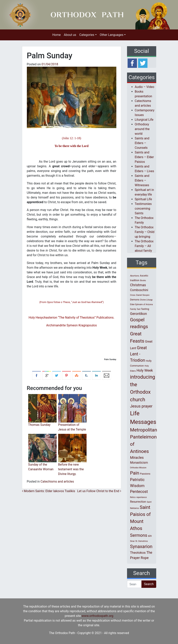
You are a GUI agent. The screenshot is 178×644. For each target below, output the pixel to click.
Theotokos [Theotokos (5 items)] (138, 553)
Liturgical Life (144, 120)
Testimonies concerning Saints (143, 209)
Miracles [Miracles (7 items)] (137, 458)
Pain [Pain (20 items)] (135, 473)
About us (70, 35)
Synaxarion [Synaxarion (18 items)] (141, 547)
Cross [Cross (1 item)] (133, 295)
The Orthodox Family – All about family (144, 246)
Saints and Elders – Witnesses (142, 180)
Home (57, 35)
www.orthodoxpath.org (98, 616)
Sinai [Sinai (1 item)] (132, 541)
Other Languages (112, 35)
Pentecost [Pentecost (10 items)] (139, 492)
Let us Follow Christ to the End (99, 491)
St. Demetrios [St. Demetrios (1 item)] (142, 541)
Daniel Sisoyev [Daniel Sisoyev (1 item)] (143, 295)
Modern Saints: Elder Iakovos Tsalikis (49, 491)
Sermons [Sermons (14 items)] (139, 535)
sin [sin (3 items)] (150, 536)
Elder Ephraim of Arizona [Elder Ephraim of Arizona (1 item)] (142, 304)
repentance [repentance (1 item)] (142, 497)
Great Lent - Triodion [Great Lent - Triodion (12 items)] (139, 354)
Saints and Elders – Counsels (142, 143)
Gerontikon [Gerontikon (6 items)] (139, 314)
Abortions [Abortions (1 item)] (135, 276)
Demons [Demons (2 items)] (135, 300)
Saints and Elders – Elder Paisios (144, 157)
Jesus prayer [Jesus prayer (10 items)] (141, 406)
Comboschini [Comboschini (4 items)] (139, 290)
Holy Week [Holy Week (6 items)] (145, 370)
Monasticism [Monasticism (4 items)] (139, 463)
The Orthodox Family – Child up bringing (145, 232)
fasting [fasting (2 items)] (145, 309)
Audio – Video (145, 87)
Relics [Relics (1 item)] (133, 497)
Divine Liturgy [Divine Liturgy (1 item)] (146, 300)
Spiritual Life (143, 199)
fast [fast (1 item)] (139, 309)
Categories (87, 35)
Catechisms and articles (57, 481)
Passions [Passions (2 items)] (145, 474)
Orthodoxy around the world (142, 129)
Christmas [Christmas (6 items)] (138, 285)
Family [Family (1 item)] (133, 309)
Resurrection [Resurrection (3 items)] (138, 502)
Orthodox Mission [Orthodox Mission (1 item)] (138, 468)
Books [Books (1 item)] (143, 280)
